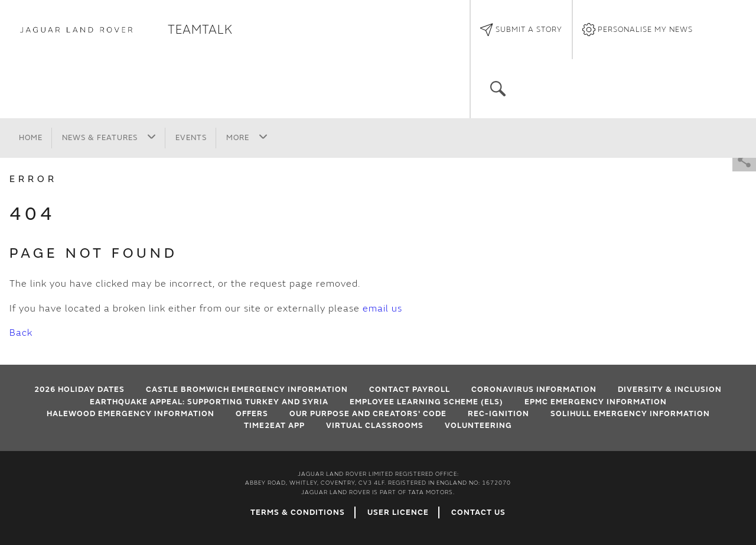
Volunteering (478, 426)
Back (21, 333)
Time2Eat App (274, 426)
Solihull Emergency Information (630, 414)
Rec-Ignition (498, 414)
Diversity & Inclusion (670, 390)
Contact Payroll (410, 390)
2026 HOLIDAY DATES (79, 390)
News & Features (109, 137)
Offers (252, 414)
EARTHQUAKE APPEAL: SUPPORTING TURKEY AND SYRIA (209, 402)
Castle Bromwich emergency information (247, 390)
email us (382, 309)
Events (191, 138)
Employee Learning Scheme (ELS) (426, 402)
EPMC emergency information (596, 402)
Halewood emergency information (131, 414)
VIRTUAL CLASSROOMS (375, 426)
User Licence (398, 512)
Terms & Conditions (298, 512)
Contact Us (478, 512)
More (247, 137)
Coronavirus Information (534, 390)
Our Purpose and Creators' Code (368, 414)
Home (31, 138)
